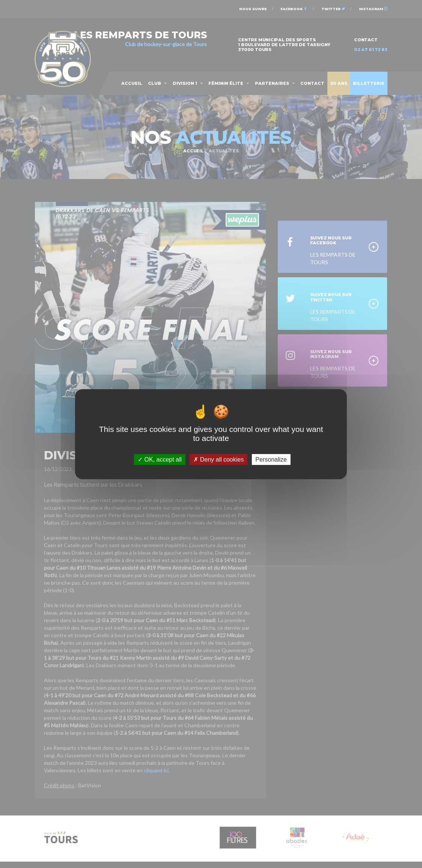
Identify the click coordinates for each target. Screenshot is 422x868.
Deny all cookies (219, 459)
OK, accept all (160, 459)
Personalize (271, 459)
